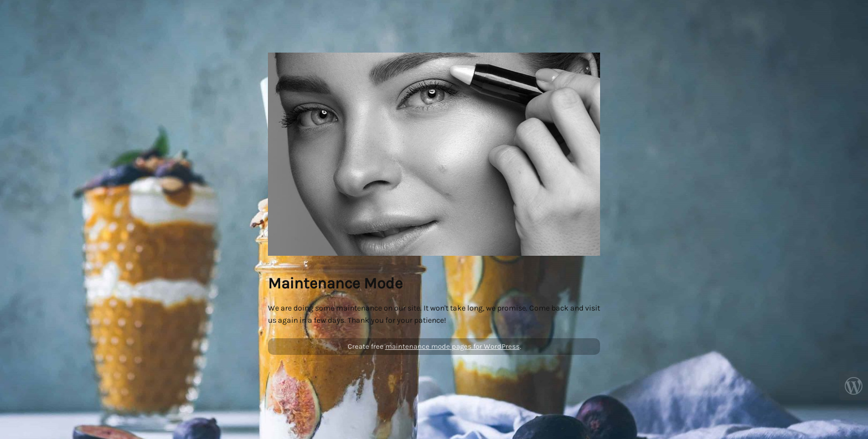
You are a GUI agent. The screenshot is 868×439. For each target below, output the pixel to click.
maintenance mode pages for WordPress (453, 346)
